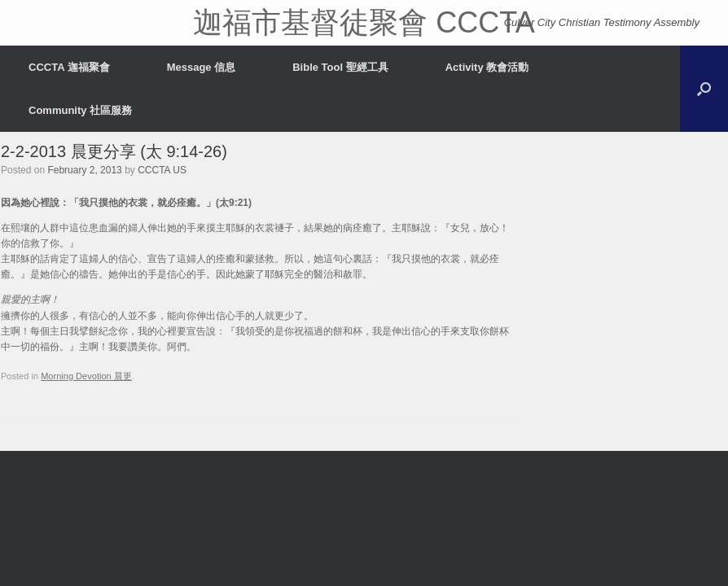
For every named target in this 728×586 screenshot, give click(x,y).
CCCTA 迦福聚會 (69, 67)
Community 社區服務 (80, 110)
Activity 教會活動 (487, 67)
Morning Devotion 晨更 (86, 376)
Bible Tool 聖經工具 (340, 67)
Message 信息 (202, 67)
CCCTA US (162, 170)
